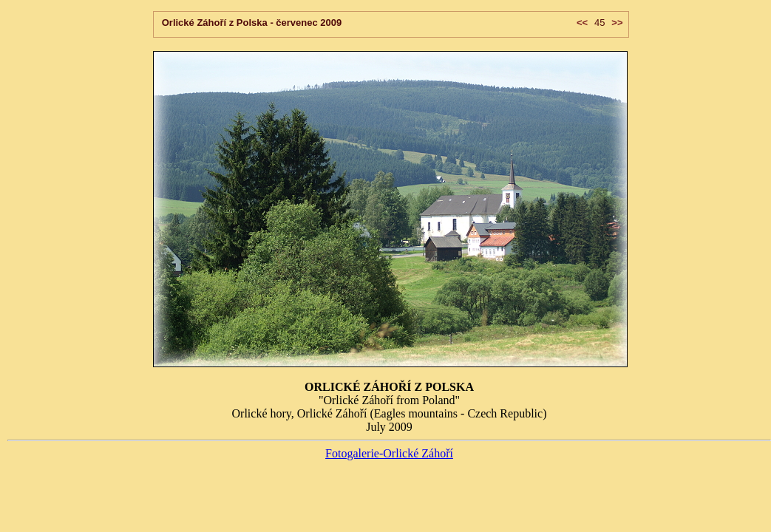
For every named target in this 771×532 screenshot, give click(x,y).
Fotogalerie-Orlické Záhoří (389, 453)
